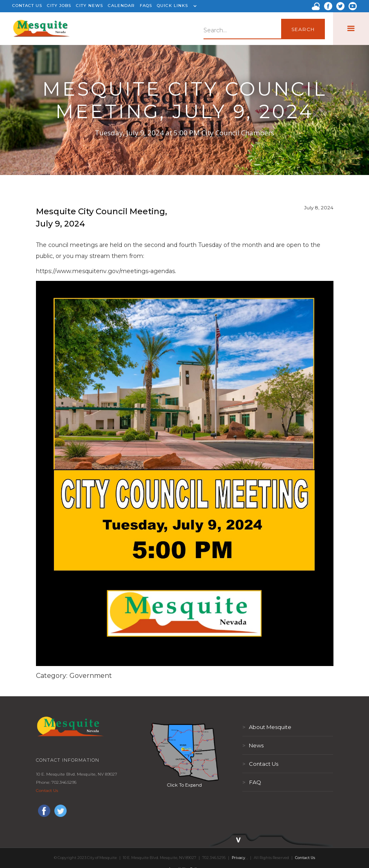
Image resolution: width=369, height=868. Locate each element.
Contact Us (47, 791)
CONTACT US (27, 6)
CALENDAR (121, 6)
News (253, 745)
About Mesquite (267, 727)
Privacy (238, 858)
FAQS (146, 6)
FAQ (252, 782)
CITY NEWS (89, 6)
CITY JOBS (59, 6)
